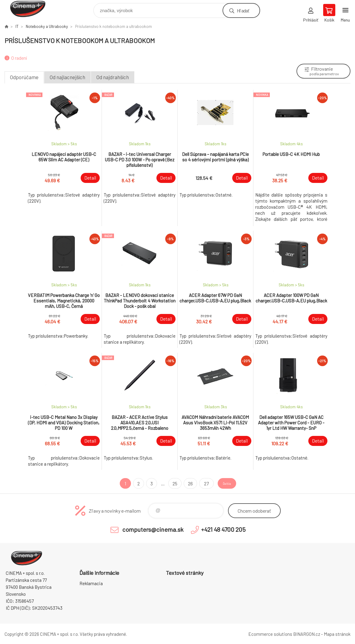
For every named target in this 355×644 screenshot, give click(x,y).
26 (185, 483)
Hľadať (243, 10)
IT (17, 26)
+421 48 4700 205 (223, 529)
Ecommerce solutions (270, 634)
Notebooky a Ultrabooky (47, 26)
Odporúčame (24, 77)
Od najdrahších (113, 77)
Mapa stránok (337, 634)
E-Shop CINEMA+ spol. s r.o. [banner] (31, 9)
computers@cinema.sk (153, 529)
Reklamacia (91, 583)
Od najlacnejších (67, 77)
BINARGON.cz (307, 634)
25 (169, 483)
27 (200, 483)
